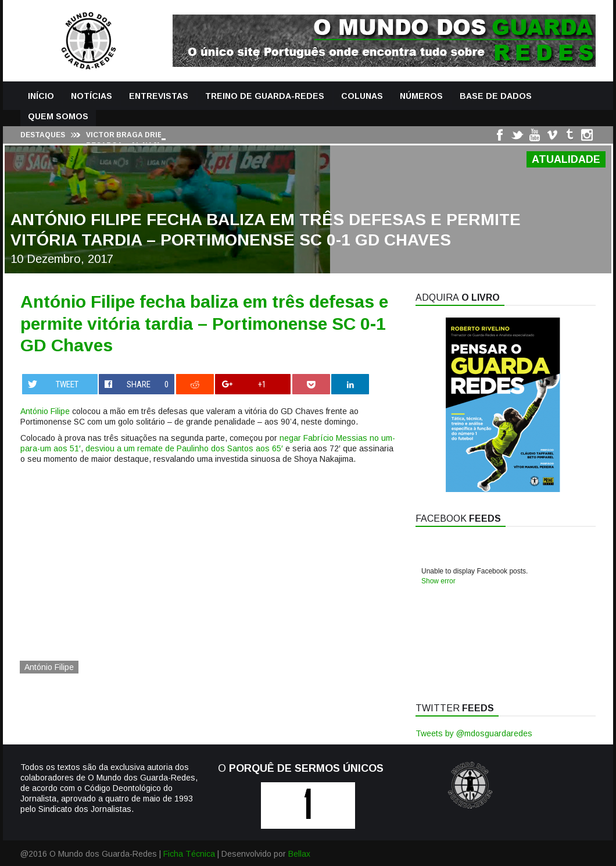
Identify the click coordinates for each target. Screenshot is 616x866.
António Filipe (45, 411)
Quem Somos (58, 116)
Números (421, 96)
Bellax (299, 854)
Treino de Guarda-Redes (265, 96)
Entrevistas (159, 96)
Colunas (362, 96)
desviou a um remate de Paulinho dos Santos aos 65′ (184, 448)
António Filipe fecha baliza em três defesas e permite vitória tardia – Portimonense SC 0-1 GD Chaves (204, 323)
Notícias (92, 96)
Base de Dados (496, 96)
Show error (438, 581)
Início (41, 96)
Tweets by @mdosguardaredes (474, 733)
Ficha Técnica (189, 854)
